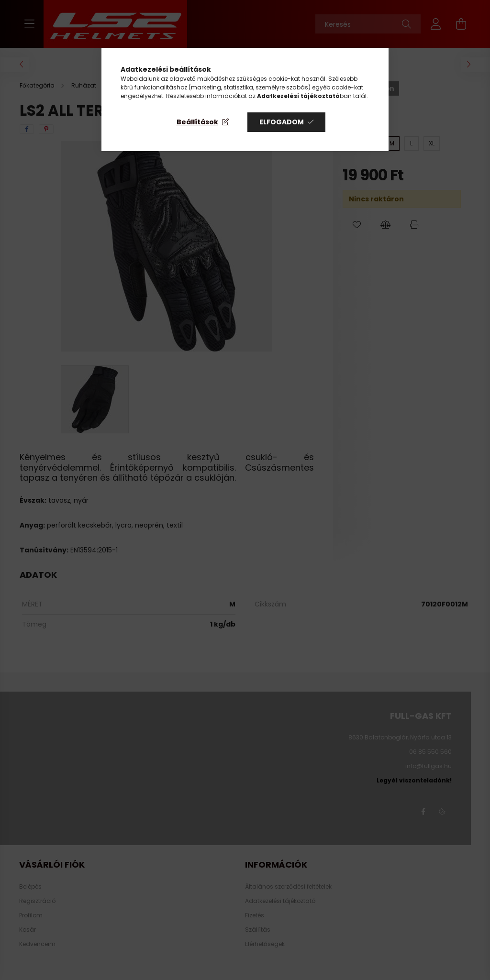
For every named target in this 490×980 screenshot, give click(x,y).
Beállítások (197, 122)
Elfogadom (282, 122)
